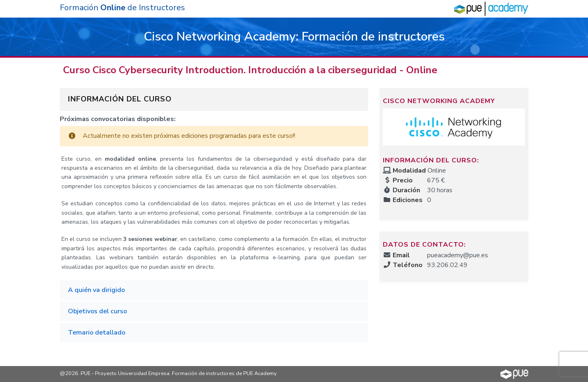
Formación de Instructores (122, 8)
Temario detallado (97, 333)
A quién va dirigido (96, 290)
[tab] (214, 290)
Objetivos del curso (97, 311)
